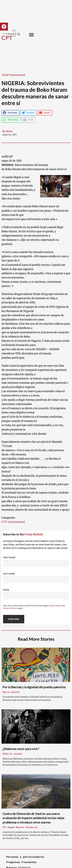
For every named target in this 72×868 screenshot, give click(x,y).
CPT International (13, 522)
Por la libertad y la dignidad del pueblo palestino (34, 687)
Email (6, 590)
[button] (4, 27)
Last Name (9, 574)
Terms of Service (10, 608)
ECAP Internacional (14, 75)
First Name (9, 557)
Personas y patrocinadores (25, 857)
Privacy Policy (55, 606)
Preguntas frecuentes (21, 862)
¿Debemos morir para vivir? (21, 749)
